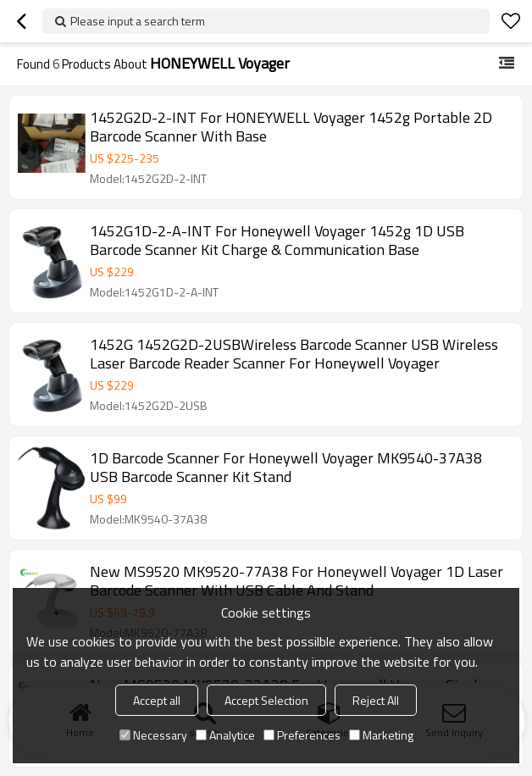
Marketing (381, 735)
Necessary (153, 735)
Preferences (302, 735)
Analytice (225, 735)
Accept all (157, 700)
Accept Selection (266, 700)
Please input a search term (138, 21)
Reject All (376, 700)
